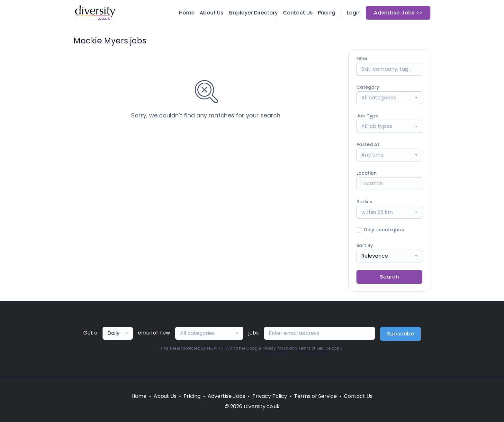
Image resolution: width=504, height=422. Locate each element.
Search (389, 277)
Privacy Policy (275, 348)
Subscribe (401, 334)
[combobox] (389, 98)
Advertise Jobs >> (398, 13)
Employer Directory (253, 13)
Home (187, 13)
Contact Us (298, 13)
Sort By (365, 245)
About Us (212, 13)
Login (354, 13)
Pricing (327, 13)
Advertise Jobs (226, 396)
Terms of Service (314, 348)
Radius (364, 202)
